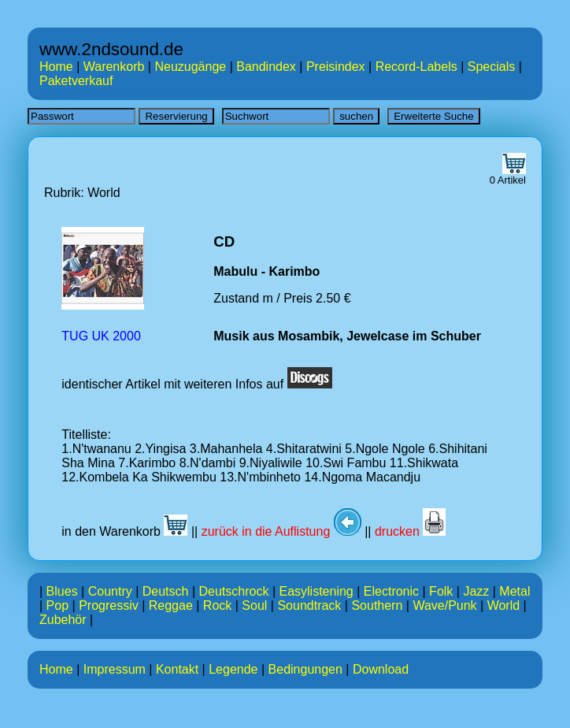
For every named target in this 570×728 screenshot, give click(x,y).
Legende (233, 669)
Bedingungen (305, 669)
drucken (410, 531)
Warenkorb (114, 67)
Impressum (115, 669)
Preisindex (336, 67)
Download (381, 669)
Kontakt (177, 669)
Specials (491, 67)
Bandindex (266, 67)
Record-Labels (416, 67)
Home (56, 67)
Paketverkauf (76, 81)
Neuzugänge (190, 67)
